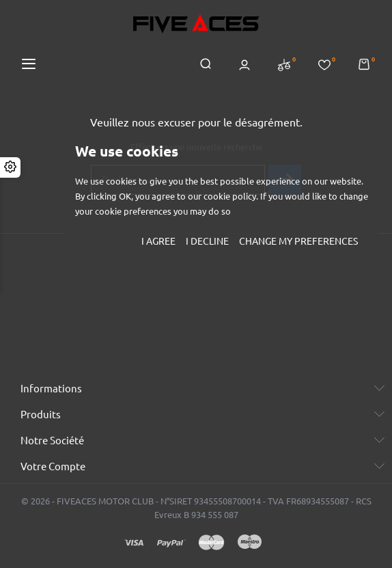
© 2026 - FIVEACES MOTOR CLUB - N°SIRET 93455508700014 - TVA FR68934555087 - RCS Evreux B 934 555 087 (196, 508)
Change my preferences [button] (298, 241)
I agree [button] (158, 241)
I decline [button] (207, 241)
